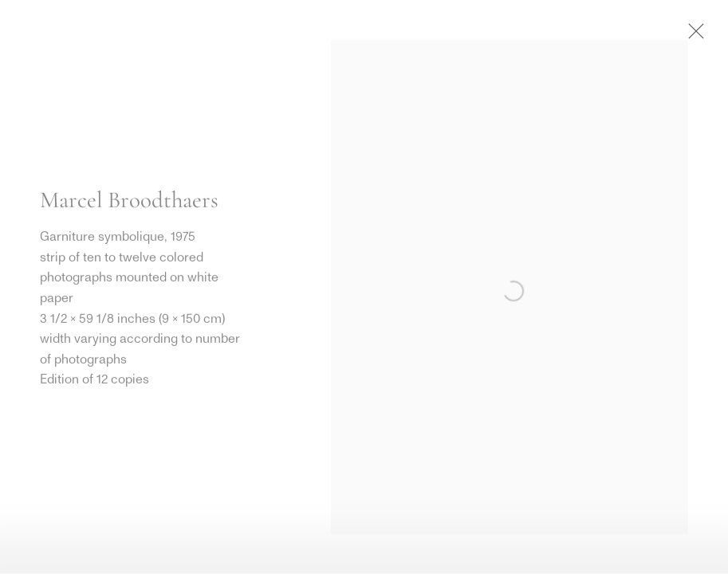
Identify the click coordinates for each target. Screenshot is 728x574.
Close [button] (692, 36)
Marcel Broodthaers (129, 201)
